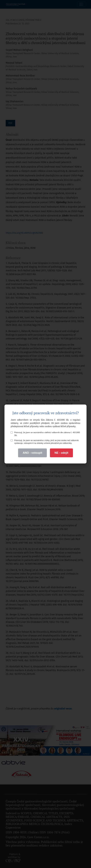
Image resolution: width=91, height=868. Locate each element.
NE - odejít (61, 453)
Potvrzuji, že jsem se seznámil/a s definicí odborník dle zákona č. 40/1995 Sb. (45, 434)
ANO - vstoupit (32, 453)
